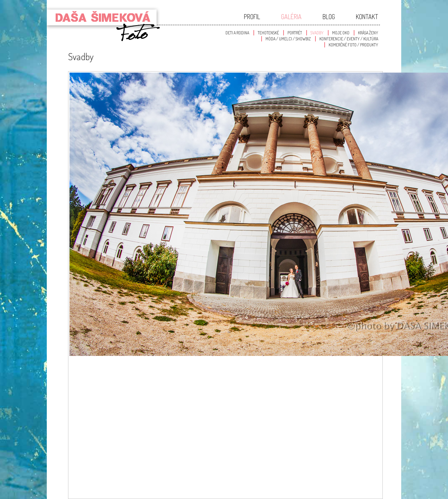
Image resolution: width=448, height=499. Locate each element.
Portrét (295, 33)
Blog (329, 17)
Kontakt (367, 17)
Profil (252, 17)
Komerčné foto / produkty (353, 45)
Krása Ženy (368, 33)
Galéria (291, 17)
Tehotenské (268, 33)
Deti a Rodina (237, 33)
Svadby (317, 33)
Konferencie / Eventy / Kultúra (349, 39)
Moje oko (341, 33)
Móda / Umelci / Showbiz (288, 39)
